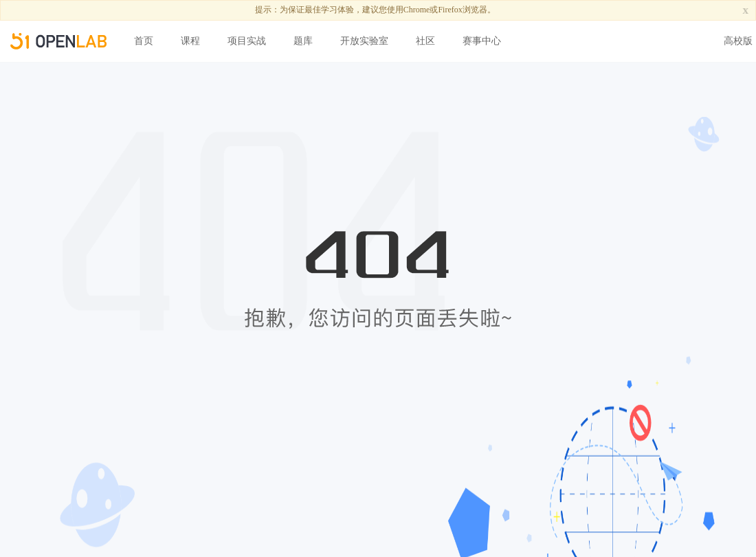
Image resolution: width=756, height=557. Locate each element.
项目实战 (247, 41)
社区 (425, 41)
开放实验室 (364, 41)
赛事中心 (482, 41)
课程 (190, 41)
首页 (144, 41)
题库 (303, 41)
